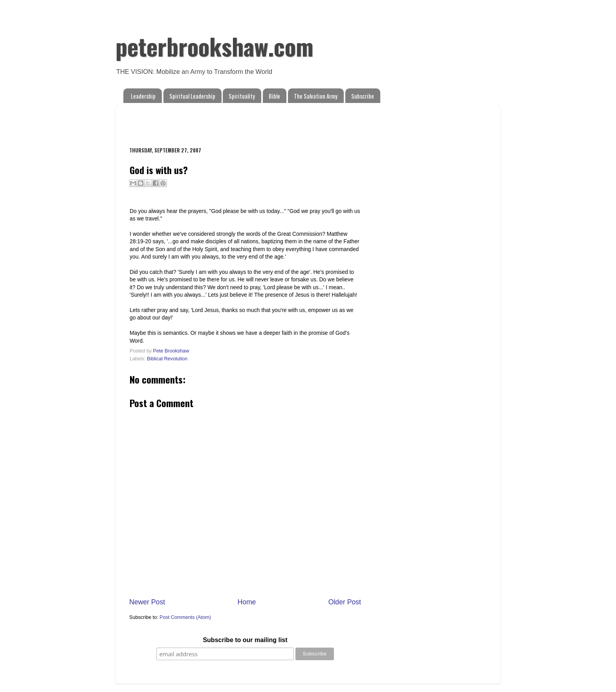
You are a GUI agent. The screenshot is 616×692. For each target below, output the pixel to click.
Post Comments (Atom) (185, 617)
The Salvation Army (316, 96)
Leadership (143, 96)
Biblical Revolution (167, 359)
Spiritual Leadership (192, 96)
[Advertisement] (221, 121)
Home (247, 602)
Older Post (345, 602)
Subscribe (363, 96)
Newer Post (147, 602)
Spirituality (242, 96)
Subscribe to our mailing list (245, 640)
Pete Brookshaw (171, 351)
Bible (274, 96)
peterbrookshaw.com (214, 46)
